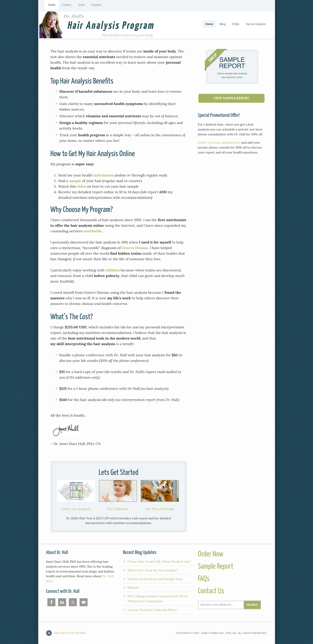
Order (81, 5)
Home (52, 5)
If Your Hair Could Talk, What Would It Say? (159, 562)
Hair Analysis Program (73, 25)
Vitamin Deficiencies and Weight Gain (155, 579)
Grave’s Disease (135, 248)
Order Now (211, 554)
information (104, 175)
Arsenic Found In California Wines (152, 610)
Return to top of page (71, 633)
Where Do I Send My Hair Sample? (153, 570)
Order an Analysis (76, 509)
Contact (67, 5)
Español (96, 5)
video (81, 186)
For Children (118, 509)
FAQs (204, 579)
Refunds (133, 587)
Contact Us (211, 591)
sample (75, 181)
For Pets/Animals (160, 509)
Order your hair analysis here (219, 143)
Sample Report (216, 567)
